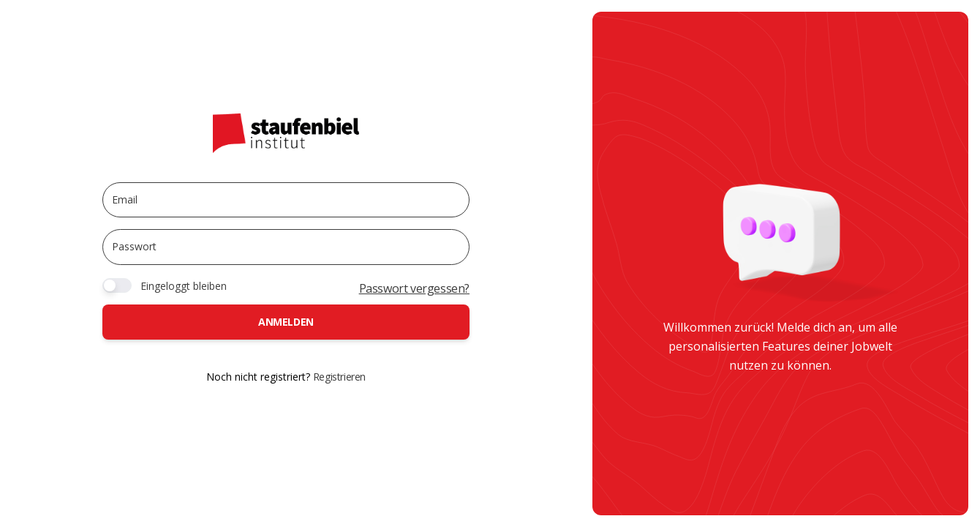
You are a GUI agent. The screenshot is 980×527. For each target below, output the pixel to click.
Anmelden (286, 322)
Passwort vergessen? (414, 288)
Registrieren (339, 377)
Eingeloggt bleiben (184, 286)
